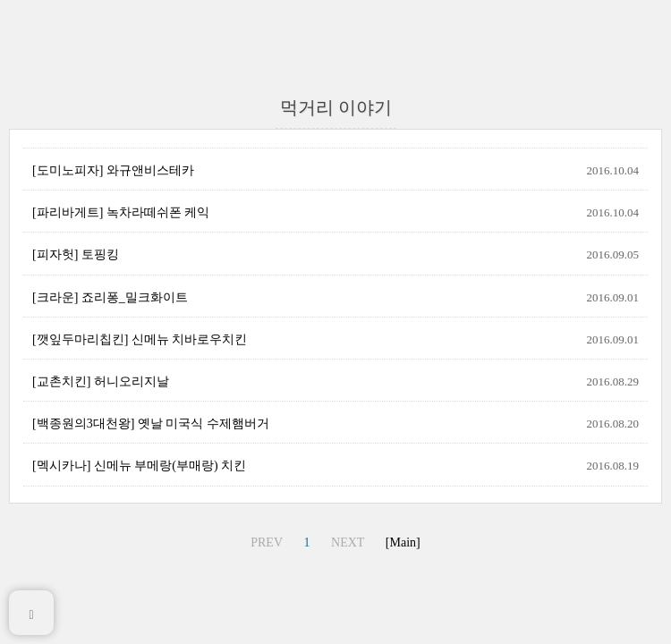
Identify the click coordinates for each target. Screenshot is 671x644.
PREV (267, 542)
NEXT (348, 542)
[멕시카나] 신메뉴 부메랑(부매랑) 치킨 (139, 466)
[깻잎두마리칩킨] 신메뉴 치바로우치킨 (140, 339)
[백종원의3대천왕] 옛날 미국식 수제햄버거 (151, 424)
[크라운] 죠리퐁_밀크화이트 (110, 297)
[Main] (403, 542)
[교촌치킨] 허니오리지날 (101, 381)
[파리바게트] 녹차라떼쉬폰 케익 (121, 212)
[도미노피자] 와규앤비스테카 (113, 170)
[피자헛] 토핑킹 (76, 254)
